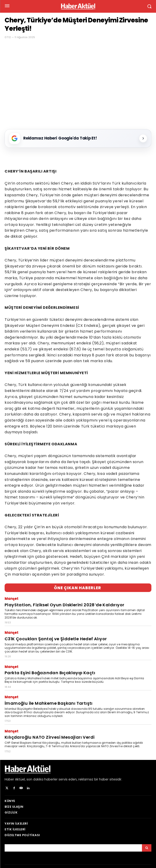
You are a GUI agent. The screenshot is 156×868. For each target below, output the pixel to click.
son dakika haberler (42, 779)
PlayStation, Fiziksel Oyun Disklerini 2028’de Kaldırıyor (64, 605)
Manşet (12, 599)
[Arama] (147, 848)
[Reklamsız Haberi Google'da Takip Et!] (78, 138)
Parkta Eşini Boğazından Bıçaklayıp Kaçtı (50, 673)
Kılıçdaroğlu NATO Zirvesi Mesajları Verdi (50, 737)
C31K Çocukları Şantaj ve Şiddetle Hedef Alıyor (56, 639)
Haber (9, 779)
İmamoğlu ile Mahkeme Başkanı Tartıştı (49, 703)
